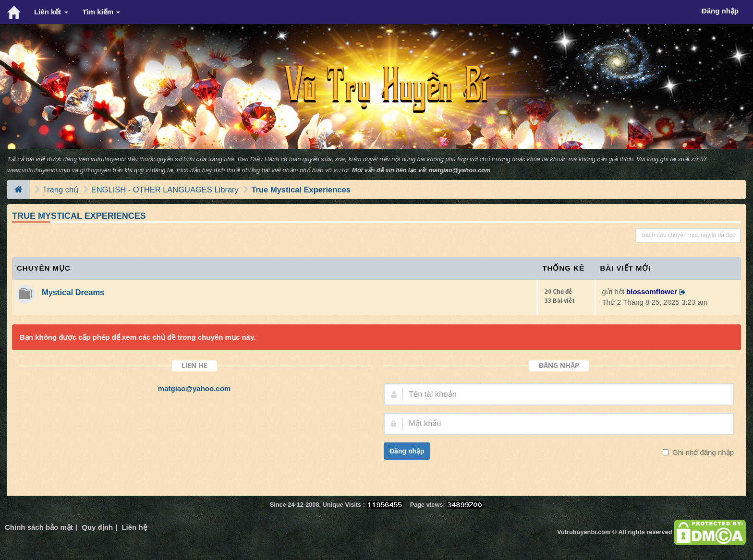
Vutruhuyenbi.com (584, 532)
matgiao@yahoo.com (460, 170)
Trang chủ (61, 190)
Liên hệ (134, 527)
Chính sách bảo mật (39, 527)
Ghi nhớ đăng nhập (702, 452)
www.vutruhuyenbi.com (39, 170)
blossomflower (652, 292)
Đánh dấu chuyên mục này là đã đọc (688, 235)
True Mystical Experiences (301, 190)
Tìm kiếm (102, 12)
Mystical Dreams (73, 292)
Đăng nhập (407, 451)
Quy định (97, 527)
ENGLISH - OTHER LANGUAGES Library (165, 190)
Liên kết (51, 12)
